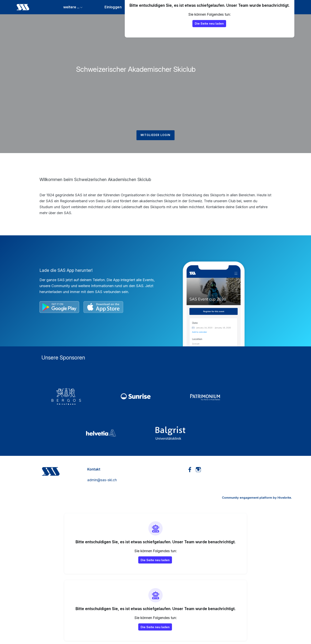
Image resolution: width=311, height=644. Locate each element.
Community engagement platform (247, 498)
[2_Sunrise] (155, 396)
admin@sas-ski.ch (102, 480)
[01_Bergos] (86, 396)
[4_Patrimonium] (225, 396)
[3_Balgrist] (190, 433)
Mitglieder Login (155, 135)
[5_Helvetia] (121, 433)
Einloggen (113, 7)
